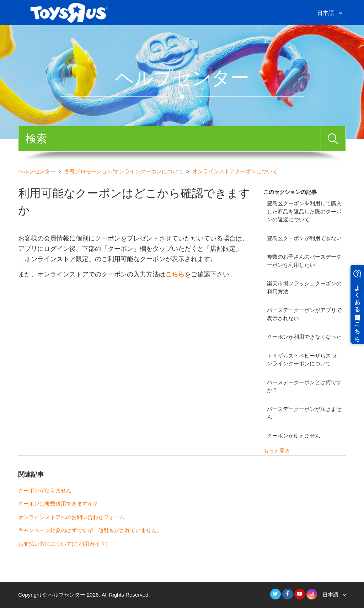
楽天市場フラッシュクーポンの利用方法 (304, 287)
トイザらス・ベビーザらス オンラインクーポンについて (302, 360)
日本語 (326, 13)
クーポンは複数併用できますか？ (58, 504)
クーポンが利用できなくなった (304, 337)
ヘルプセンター (37, 171)
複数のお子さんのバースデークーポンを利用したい (304, 261)
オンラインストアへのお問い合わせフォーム (71, 517)
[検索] (170, 139)
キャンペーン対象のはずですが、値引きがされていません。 (90, 530)
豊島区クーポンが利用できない (304, 238)
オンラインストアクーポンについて (235, 171)
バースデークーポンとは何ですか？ (304, 386)
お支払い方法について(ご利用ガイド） (64, 544)
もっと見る (277, 451)
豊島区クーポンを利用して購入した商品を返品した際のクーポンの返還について (304, 211)
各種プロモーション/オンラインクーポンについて (124, 171)
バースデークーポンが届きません (304, 413)
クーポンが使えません (294, 436)
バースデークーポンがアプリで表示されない (304, 314)
